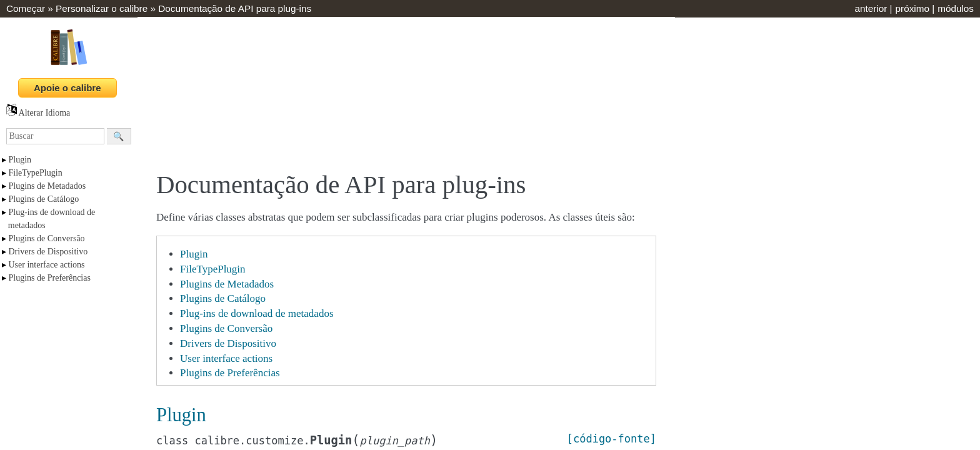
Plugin (20, 160)
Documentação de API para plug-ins (235, 8)
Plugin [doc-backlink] (181, 415)
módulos (956, 8)
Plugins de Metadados (47, 186)
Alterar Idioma (38, 113)
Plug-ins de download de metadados (257, 313)
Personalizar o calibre (102, 8)
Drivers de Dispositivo (48, 252)
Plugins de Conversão (47, 238)
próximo (912, 8)
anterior (871, 8)
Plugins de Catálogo (44, 199)
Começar (26, 8)
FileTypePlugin (36, 173)
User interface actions (47, 265)
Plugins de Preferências (50, 278)
